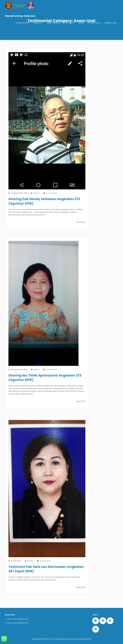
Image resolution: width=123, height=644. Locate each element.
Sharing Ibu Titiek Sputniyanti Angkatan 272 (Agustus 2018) (45, 378)
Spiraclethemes (85, 639)
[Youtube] (96, 629)
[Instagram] (103, 621)
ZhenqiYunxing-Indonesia (20, 16)
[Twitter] (111, 621)
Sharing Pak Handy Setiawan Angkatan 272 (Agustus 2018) (44, 201)
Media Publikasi (54, 23)
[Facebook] (96, 621)
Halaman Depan (23, 23)
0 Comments (52, 193)
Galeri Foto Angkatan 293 (18, 619)
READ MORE (81, 222)
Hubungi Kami (111, 23)
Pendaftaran (94, 23)
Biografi (70, 23)
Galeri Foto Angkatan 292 (18, 623)
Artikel (81, 23)
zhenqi (36, 193)
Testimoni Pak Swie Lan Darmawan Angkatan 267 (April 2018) (46, 569)
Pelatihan (38, 23)
